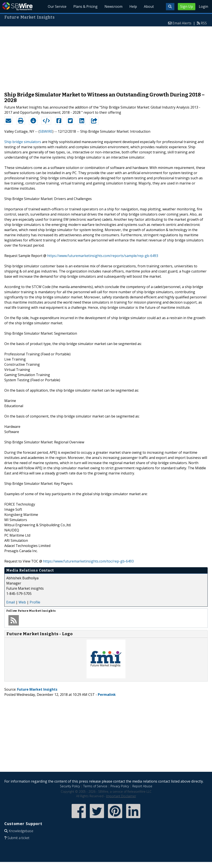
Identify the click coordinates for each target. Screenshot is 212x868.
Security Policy (70, 786)
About (149, 6)
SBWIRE (46, 131)
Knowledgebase (21, 831)
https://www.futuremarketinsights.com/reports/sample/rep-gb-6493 (103, 256)
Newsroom (113, 6)
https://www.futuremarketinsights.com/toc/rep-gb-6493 (88, 561)
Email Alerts (182, 23)
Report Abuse (142, 786)
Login (203, 6)
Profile (35, 602)
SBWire (17, 6)
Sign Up (187, 6)
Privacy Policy (120, 786)
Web (22, 602)
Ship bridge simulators (23, 142)
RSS (204, 23)
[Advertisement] (106, 57)
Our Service (57, 6)
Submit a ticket (18, 838)
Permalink (107, 695)
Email (11, 602)
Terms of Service (95, 786)
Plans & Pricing (85, 6)
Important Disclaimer (121, 796)
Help (133, 6)
